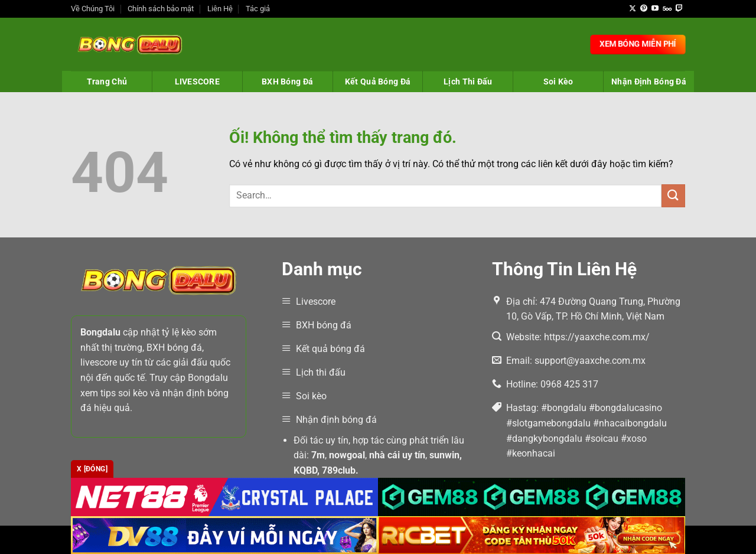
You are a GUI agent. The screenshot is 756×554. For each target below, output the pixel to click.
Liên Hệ (220, 9)
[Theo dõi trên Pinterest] (644, 9)
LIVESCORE (198, 82)
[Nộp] (673, 196)
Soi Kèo (558, 82)
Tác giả (258, 9)
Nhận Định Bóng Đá (649, 82)
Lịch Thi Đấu (468, 82)
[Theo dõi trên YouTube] (655, 9)
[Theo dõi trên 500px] (667, 9)
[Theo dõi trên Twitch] (679, 9)
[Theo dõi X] (633, 9)
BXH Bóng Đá (287, 82)
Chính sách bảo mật (161, 9)
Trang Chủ (107, 82)
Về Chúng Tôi (93, 9)
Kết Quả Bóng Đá (378, 82)
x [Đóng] (92, 469)
